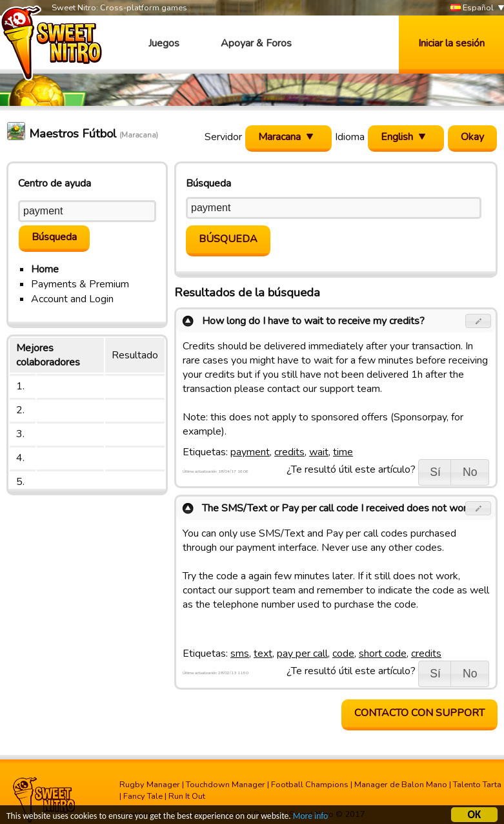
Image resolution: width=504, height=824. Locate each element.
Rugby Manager (150, 785)
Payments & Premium (80, 284)
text (263, 654)
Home (45, 269)
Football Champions (310, 785)
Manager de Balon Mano (401, 785)
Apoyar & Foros (256, 43)
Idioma (350, 137)
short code (383, 654)
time (343, 452)
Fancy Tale (143, 796)
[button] (479, 321)
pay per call (302, 654)
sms (240, 654)
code (343, 654)
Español (472, 8)
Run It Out (187, 796)
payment (250, 452)
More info (310, 818)
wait (319, 452)
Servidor (223, 137)
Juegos (164, 43)
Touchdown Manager (226, 785)
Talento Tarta (477, 785)
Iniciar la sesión (451, 43)
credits (289, 452)
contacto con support (419, 713)
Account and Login (72, 299)
